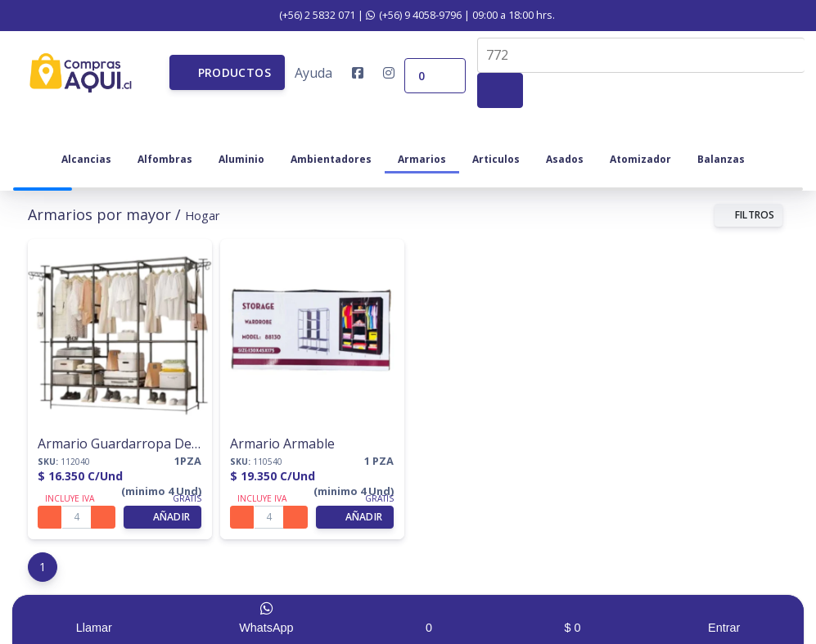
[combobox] (641, 55)
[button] (227, 72)
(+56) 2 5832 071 (309, 15)
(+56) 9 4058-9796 (414, 15)
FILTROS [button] (748, 215)
